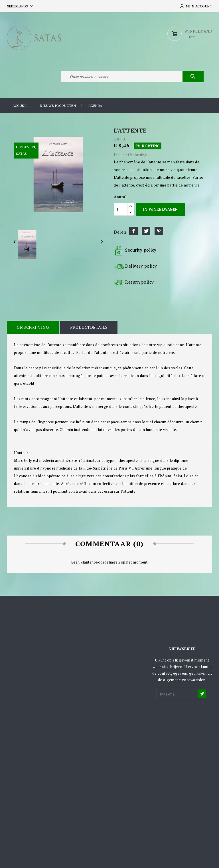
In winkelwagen (160, 209)
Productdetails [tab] (89, 327)
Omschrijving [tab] (33, 327)
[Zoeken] (132, 77)
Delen (133, 231)
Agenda (95, 106)
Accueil (20, 106)
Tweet (146, 231)
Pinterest (159, 231)
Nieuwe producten (58, 106)
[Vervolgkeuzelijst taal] (20, 6)
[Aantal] (121, 209)
